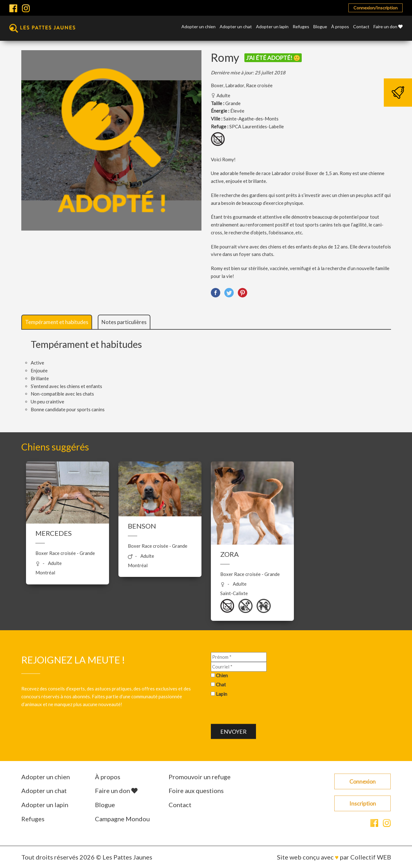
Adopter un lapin (272, 27)
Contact (361, 27)
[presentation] (258, 712)
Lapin (222, 694)
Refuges (301, 27)
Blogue (320, 27)
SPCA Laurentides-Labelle (257, 126)
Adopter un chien (198, 27)
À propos (340, 27)
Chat (221, 684)
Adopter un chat (236, 27)
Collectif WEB (371, 857)
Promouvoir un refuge (200, 777)
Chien (222, 675)
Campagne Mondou (122, 819)
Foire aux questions (196, 791)
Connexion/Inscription (375, 8)
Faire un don (388, 27)
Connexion (362, 781)
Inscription (363, 803)
